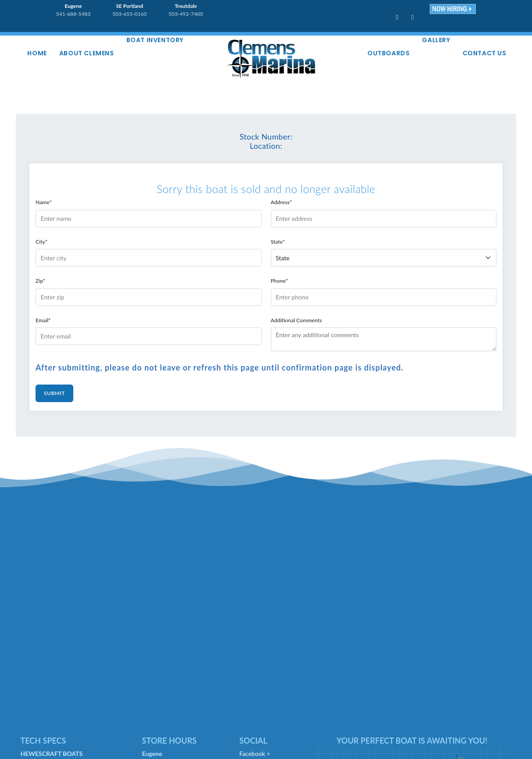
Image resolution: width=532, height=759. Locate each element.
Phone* (279, 281)
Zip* (40, 281)
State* (278, 242)
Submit (54, 393)
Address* (282, 202)
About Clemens (87, 53)
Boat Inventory (155, 40)
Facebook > (255, 754)
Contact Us (485, 53)
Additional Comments (297, 320)
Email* (43, 320)
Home (37, 53)
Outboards (388, 53)
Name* (44, 202)
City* (41, 242)
